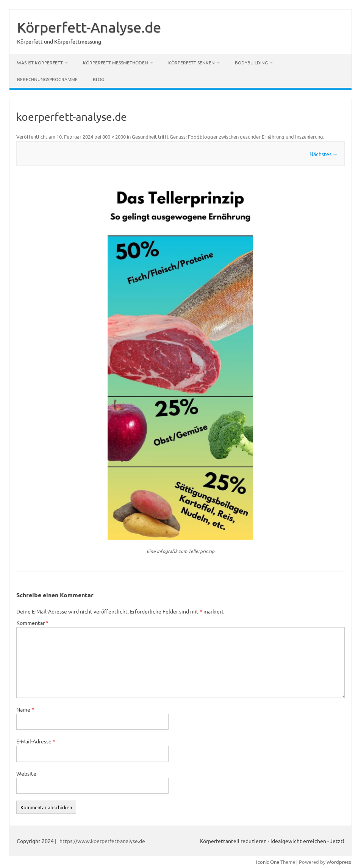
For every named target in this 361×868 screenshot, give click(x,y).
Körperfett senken (191, 62)
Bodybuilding (251, 62)
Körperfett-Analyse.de (89, 27)
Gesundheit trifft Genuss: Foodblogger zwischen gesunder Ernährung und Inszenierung (227, 137)
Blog (98, 79)
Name (25, 709)
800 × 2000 (114, 137)
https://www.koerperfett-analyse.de (102, 841)
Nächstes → (324, 154)
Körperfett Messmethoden (116, 62)
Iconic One (268, 862)
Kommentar (32, 623)
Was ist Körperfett (40, 62)
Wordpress (339, 862)
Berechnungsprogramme (47, 79)
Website (26, 773)
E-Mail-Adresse (36, 741)
